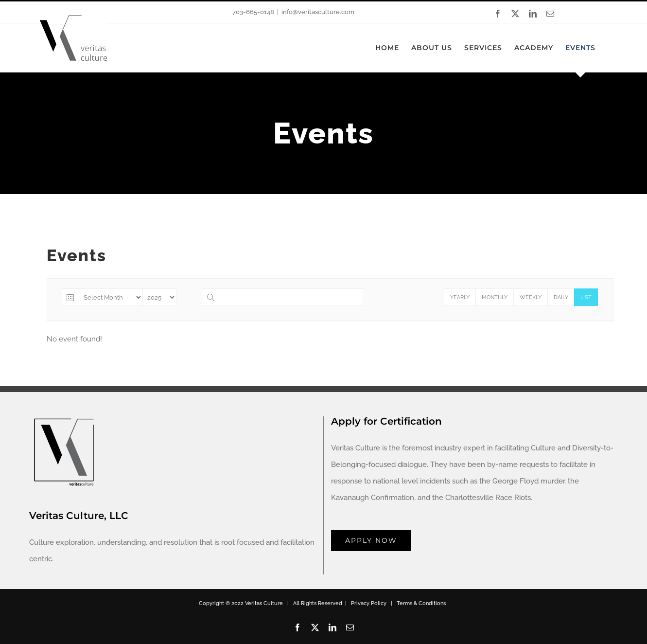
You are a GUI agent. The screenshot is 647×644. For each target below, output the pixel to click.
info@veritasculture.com (318, 12)
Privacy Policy (369, 603)
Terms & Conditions (421, 603)
